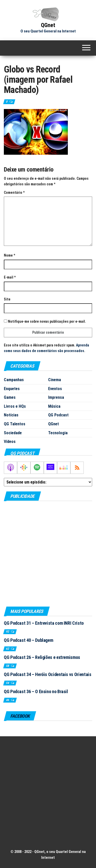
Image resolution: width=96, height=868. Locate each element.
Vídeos (10, 442)
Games (10, 397)
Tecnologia (58, 433)
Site (7, 299)
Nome (9, 255)
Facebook (20, 716)
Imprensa (56, 397)
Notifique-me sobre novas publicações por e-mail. (47, 321)
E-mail (10, 277)
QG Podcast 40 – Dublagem (28, 640)
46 (8, 700)
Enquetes (12, 389)
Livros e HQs (15, 406)
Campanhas (14, 380)
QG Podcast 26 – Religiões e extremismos (42, 657)
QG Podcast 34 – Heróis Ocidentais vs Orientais (47, 674)
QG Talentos (15, 424)
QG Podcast (58, 415)
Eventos (55, 389)
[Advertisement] (48, 554)
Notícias (11, 415)
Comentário (14, 192)
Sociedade (13, 433)
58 (8, 666)
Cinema (55, 380)
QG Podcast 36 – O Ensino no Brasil (36, 691)
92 (8, 632)
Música (54, 406)
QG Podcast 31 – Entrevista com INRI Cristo (44, 623)
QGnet (48, 25)
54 (8, 683)
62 (8, 649)
